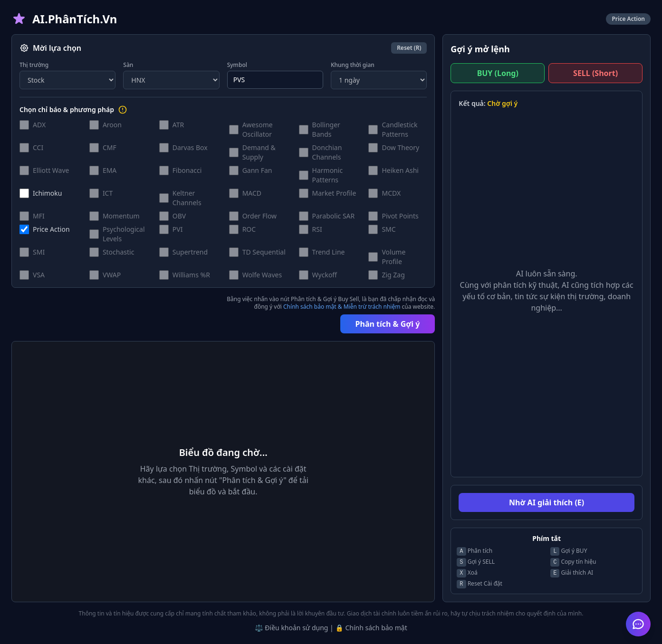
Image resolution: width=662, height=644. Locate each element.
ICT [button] (108, 193)
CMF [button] (110, 147)
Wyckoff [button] (325, 275)
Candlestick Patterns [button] (399, 129)
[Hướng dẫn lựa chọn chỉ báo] (123, 110)
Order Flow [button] (259, 216)
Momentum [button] (121, 216)
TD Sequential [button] (264, 252)
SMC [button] (389, 229)
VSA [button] (39, 275)
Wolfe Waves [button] (262, 275)
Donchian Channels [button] (327, 152)
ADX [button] (39, 125)
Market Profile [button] (334, 193)
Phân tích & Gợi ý (388, 324)
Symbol (237, 65)
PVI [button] (178, 229)
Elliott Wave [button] (51, 170)
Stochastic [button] (119, 252)
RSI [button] (317, 229)
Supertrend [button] (190, 252)
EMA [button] (110, 170)
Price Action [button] (51, 229)
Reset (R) (409, 48)
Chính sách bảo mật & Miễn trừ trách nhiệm (342, 307)
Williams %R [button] (191, 275)
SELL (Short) (595, 73)
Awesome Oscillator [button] (258, 129)
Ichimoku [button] (47, 193)
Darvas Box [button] (190, 147)
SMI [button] (39, 252)
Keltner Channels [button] (187, 198)
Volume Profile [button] (393, 257)
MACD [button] (252, 193)
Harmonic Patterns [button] (328, 175)
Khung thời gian (353, 65)
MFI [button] (39, 216)
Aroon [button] (112, 125)
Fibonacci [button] (187, 170)
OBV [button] (179, 216)
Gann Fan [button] (257, 170)
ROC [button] (249, 229)
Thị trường (34, 65)
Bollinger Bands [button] (326, 129)
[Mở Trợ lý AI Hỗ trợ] (638, 624)
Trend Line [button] (329, 252)
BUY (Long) (498, 73)
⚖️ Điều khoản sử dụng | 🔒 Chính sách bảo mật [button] (331, 628)
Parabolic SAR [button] (334, 216)
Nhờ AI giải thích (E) (547, 502)
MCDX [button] (391, 193)
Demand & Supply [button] (259, 152)
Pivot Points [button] (400, 216)
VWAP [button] (112, 275)
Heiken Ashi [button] (400, 170)
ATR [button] (178, 125)
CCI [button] (38, 147)
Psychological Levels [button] (124, 234)
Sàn (128, 65)
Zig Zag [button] (393, 275)
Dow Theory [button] (400, 147)
